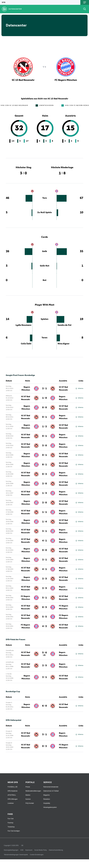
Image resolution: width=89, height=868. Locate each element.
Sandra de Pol (65, 325)
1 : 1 (44, 512)
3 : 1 (44, 531)
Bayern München (26, 388)
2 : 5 (44, 666)
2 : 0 (44, 484)
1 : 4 (44, 522)
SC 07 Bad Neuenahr (63, 388)
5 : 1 (44, 598)
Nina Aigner (64, 344)
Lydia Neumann (23, 325)
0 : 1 (44, 417)
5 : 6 (44, 654)
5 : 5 (44, 617)
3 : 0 (44, 446)
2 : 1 (44, 388)
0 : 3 (44, 607)
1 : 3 (44, 493)
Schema (79, 388)
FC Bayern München (25, 598)
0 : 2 (44, 474)
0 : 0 (44, 408)
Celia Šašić (26, 344)
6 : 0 (44, 706)
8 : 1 (44, 465)
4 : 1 (44, 541)
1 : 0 (44, 398)
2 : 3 (44, 579)
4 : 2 (44, 626)
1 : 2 (44, 427)
